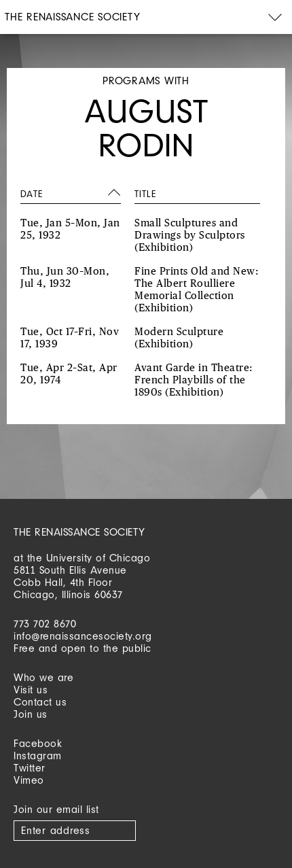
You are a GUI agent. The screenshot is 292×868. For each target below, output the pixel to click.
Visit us (31, 690)
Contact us (40, 702)
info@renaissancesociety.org (83, 636)
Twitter (30, 768)
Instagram (38, 756)
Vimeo (29, 780)
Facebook (38, 743)
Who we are (43, 677)
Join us (31, 714)
